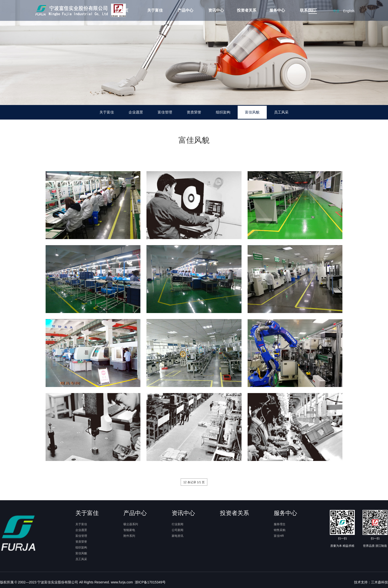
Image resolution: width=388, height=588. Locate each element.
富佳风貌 (252, 112)
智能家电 (129, 530)
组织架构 (223, 112)
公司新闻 (178, 530)
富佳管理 (165, 112)
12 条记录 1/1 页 (194, 482)
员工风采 (281, 112)
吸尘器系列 (131, 524)
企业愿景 (136, 112)
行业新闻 (178, 524)
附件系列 (129, 536)
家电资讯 (178, 536)
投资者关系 (234, 513)
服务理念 (280, 524)
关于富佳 (107, 112)
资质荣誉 (194, 112)
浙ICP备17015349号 (150, 582)
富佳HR (279, 536)
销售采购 (280, 530)
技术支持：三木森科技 (371, 582)
